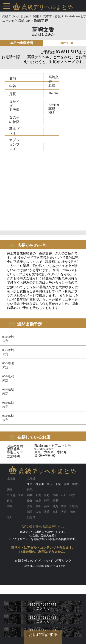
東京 (30, 484)
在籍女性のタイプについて (34, 561)
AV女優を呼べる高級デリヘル (43, 527)
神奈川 (40, 484)
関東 (36, 16)
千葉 (58, 484)
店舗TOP (24, 21)
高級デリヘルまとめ (16, 16)
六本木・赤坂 (52, 16)
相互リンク (63, 561)
